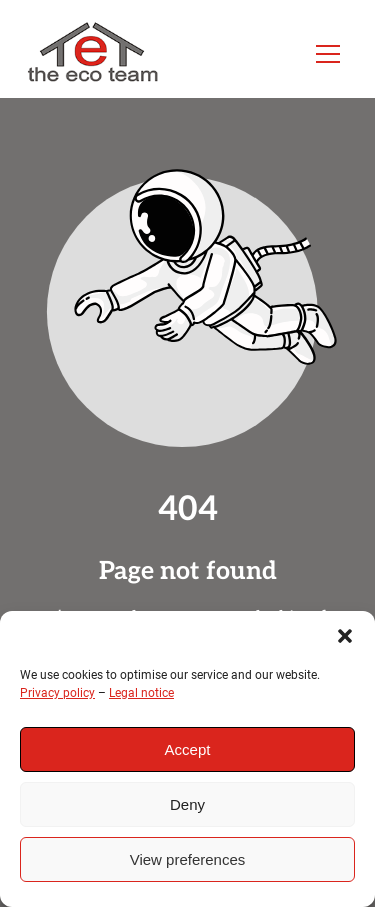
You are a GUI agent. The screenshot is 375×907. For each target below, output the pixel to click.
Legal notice (141, 693)
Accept (188, 749)
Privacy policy (57, 693)
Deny (187, 804)
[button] (345, 636)
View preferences (188, 859)
